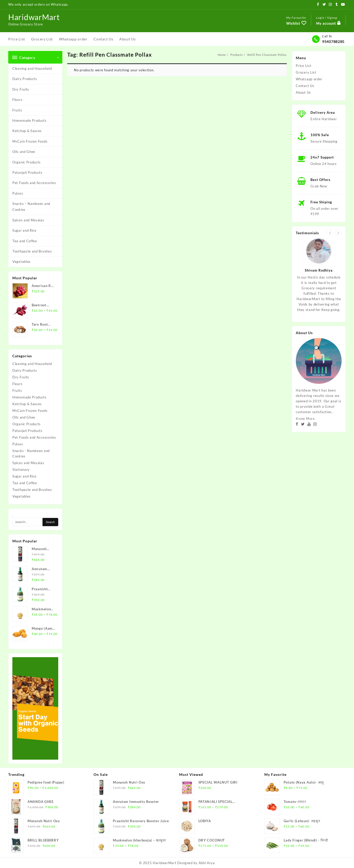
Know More (305, 419)
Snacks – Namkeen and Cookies (31, 207)
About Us (303, 92)
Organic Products (27, 162)
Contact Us (305, 86)
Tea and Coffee (25, 241)
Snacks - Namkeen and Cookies (31, 453)
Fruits (17, 110)
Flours (17, 100)
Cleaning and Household (32, 68)
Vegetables (22, 262)
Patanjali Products (27, 172)
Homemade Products (29, 120)
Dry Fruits (21, 89)
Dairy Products (25, 79)
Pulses (18, 193)
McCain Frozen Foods (30, 141)
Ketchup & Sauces (27, 131)
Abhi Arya (207, 863)
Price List (304, 66)
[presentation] (330, 232)
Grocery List (306, 72)
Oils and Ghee (24, 152)
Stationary (21, 470)
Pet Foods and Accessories (34, 183)
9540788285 (333, 42)
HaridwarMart (34, 17)
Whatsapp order (309, 79)
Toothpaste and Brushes (32, 251)
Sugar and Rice (24, 230)
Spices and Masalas (28, 220)
